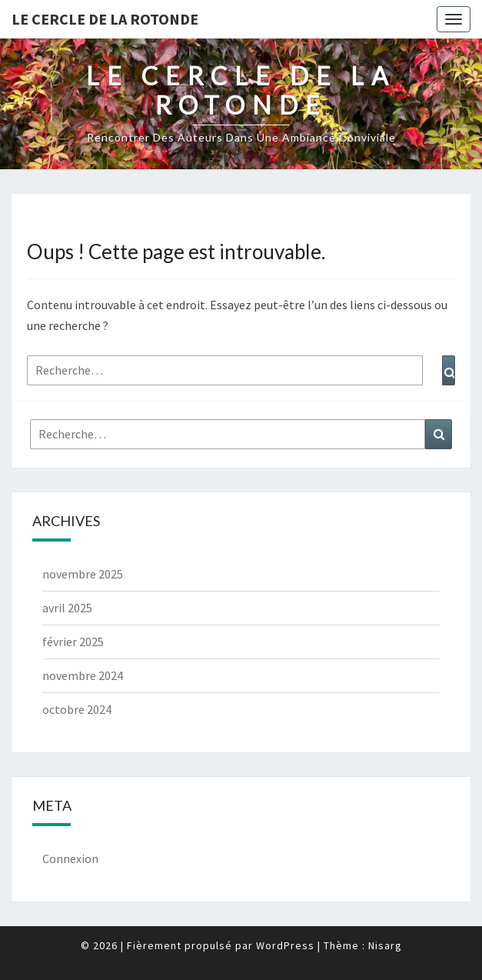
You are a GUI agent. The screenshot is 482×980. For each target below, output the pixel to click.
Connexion (70, 858)
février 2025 (73, 642)
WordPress (285, 945)
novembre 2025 (83, 574)
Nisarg (385, 945)
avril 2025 (67, 608)
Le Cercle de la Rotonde (105, 19)
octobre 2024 (77, 709)
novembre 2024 (83, 675)
